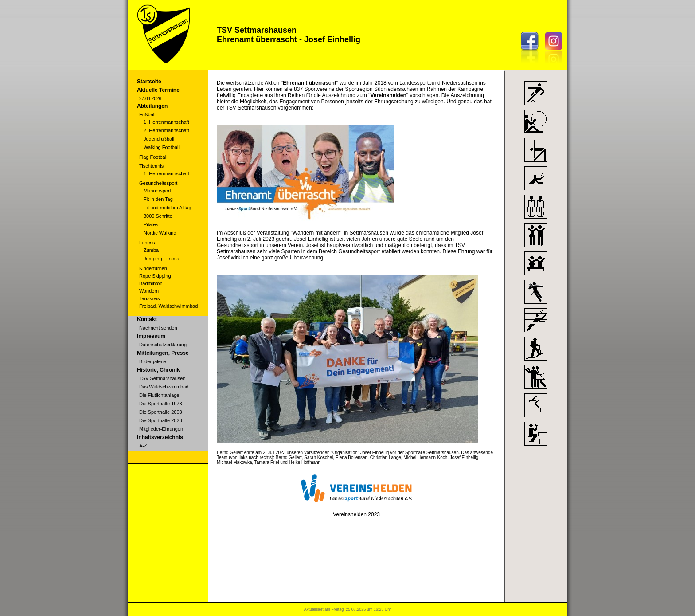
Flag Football (153, 157)
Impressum (151, 336)
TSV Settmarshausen (162, 378)
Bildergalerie (153, 361)
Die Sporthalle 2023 (161, 420)
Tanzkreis (149, 298)
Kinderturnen (153, 268)
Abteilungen (152, 106)
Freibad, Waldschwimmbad (168, 306)
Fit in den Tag (158, 199)
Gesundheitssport (158, 183)
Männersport (157, 191)
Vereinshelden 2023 (356, 514)
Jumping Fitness (161, 259)
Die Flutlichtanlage (159, 395)
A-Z (143, 446)
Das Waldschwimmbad (164, 387)
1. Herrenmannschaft (166, 122)
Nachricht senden (158, 328)
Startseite (149, 82)
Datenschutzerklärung (163, 345)
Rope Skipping (155, 276)
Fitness (147, 243)
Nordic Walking (160, 233)
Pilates (151, 224)
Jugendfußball (159, 139)
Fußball (147, 114)
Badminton (151, 283)
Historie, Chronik (158, 370)
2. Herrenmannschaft (166, 130)
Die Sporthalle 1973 (161, 404)
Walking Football (162, 147)
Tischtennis (151, 166)
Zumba (151, 250)
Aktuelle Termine (158, 90)
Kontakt (147, 319)
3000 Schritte (158, 216)
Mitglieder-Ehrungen (161, 429)
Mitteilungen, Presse (163, 353)
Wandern (149, 291)
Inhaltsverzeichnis (160, 437)
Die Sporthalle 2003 (161, 412)
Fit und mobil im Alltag (168, 208)
